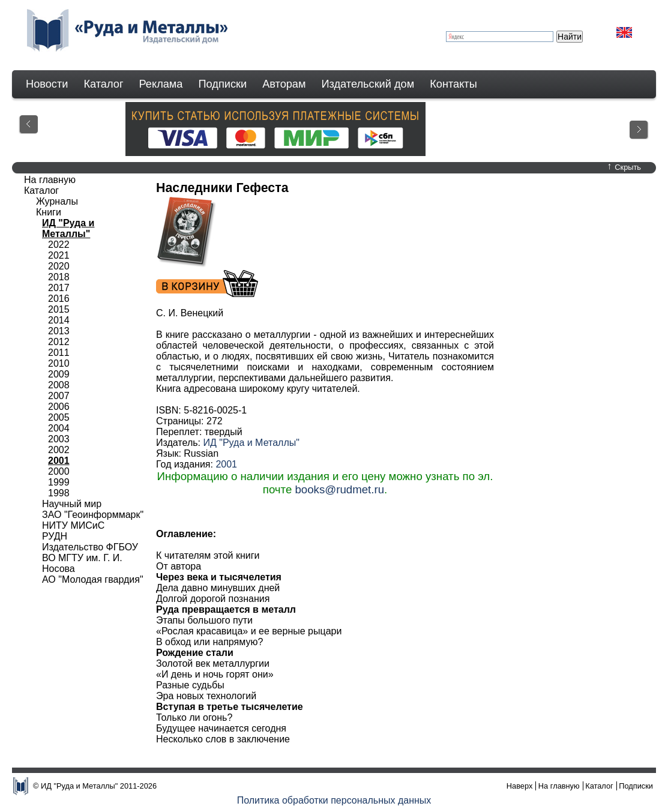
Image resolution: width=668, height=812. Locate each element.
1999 (59, 482)
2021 (59, 255)
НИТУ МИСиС (73, 525)
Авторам (284, 84)
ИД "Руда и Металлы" (251, 443)
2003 (59, 439)
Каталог (103, 84)
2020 (59, 266)
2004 (59, 428)
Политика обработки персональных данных (334, 800)
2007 (59, 396)
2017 (59, 288)
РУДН (55, 536)
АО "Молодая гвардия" (93, 579)
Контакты (453, 84)
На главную (50, 180)
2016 (59, 299)
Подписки (223, 84)
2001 (226, 464)
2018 (59, 277)
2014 (59, 320)
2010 (59, 363)
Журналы (57, 201)
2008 (59, 385)
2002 (59, 450)
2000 (59, 471)
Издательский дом (368, 84)
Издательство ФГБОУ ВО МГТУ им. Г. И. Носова (90, 558)
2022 (59, 245)
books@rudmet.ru (339, 489)
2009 (59, 374)
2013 (59, 331)
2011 (59, 353)
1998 (59, 493)
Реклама (161, 84)
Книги (49, 212)
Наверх (520, 786)
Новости (47, 84)
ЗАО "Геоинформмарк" (93, 515)
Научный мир (72, 504)
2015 (59, 309)
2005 (59, 417)
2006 (59, 407)
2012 (59, 342)
